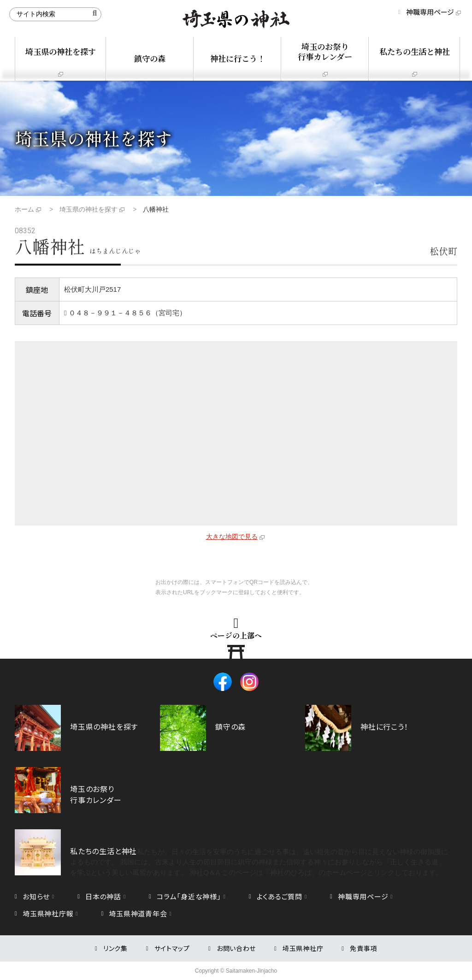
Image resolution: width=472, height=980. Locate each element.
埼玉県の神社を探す (61, 51)
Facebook (223, 682)
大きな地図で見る (232, 537)
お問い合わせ (236, 948)
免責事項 (363, 948)
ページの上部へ (236, 635)
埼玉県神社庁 (303, 948)
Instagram (249, 682)
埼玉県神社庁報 (48, 913)
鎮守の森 (150, 58)
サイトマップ (172, 948)
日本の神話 (103, 896)
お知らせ (36, 896)
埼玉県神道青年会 (138, 913)
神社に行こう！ (238, 58)
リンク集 (115, 948)
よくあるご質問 (280, 896)
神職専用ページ (430, 12)
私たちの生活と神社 (415, 51)
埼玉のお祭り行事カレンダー (325, 51)
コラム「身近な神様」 (189, 896)
